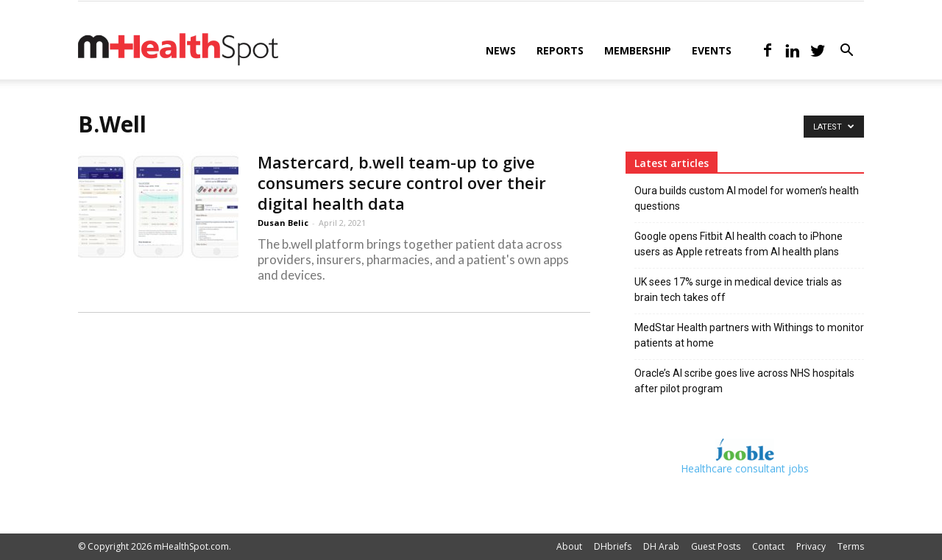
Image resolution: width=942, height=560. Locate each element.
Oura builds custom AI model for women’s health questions (747, 198)
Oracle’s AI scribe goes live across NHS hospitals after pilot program (744, 381)
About (569, 546)
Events (712, 50)
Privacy (811, 546)
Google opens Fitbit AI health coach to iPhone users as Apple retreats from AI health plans (739, 244)
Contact (768, 546)
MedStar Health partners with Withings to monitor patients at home (749, 335)
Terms (851, 546)
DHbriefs (613, 546)
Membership (638, 50)
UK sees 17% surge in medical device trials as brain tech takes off (738, 290)
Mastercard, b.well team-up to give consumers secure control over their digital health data (402, 182)
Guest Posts (716, 546)
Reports (560, 50)
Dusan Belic (283, 223)
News (501, 50)
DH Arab (661, 546)
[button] (846, 52)
